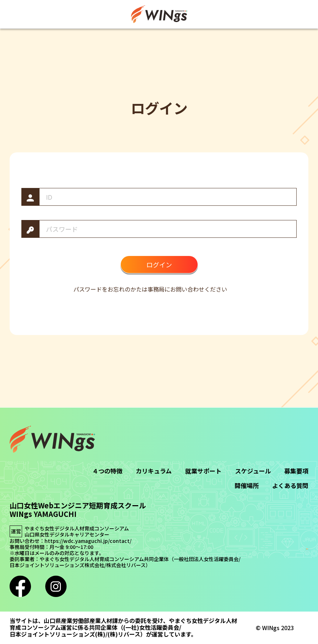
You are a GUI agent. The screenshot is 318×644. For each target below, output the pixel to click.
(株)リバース (124, 634)
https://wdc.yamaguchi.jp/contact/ (88, 541)
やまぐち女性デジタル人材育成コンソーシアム (77, 528)
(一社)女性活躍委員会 (151, 627)
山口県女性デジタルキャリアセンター (67, 535)
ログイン (159, 265)
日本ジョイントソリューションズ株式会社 (57, 565)
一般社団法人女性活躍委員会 (206, 559)
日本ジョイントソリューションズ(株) (58, 634)
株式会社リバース (126, 565)
